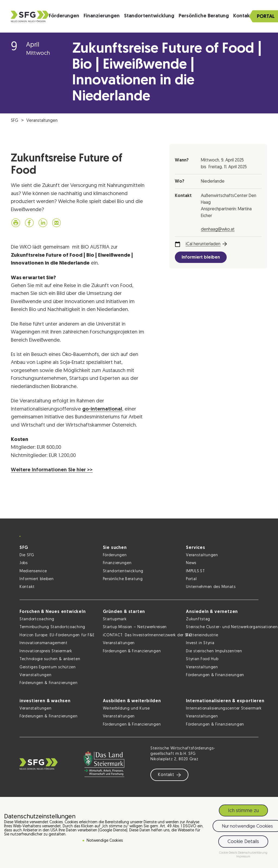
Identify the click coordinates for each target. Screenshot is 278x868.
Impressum (243, 857)
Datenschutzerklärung (253, 853)
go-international (102, 409)
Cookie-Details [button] (229, 853)
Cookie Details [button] (243, 842)
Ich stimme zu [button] (243, 811)
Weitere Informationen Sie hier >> (52, 470)
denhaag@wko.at (218, 230)
